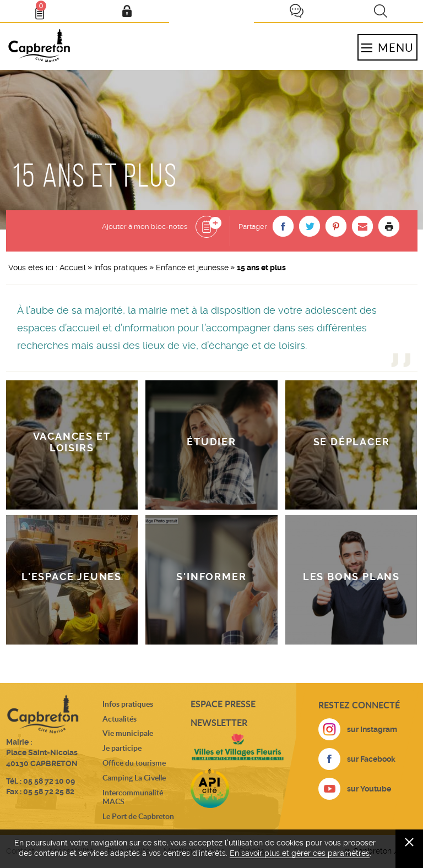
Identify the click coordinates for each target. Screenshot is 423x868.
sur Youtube (369, 789)
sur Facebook (371, 759)
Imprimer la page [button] (389, 226)
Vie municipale (128, 733)
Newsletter (219, 722)
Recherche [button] (381, 11)
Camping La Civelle (134, 777)
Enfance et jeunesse (192, 268)
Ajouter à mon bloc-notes (145, 226)
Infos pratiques (121, 268)
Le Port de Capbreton (138, 816)
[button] (283, 226)
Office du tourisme (134, 763)
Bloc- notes (45, 9)
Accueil (73, 268)
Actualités (120, 719)
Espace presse (223, 704)
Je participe (296, 11)
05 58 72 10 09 (49, 781)
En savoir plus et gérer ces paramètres (300, 853)
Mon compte (127, 11)
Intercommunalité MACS (133, 797)
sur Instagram (372, 729)
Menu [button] (387, 47)
